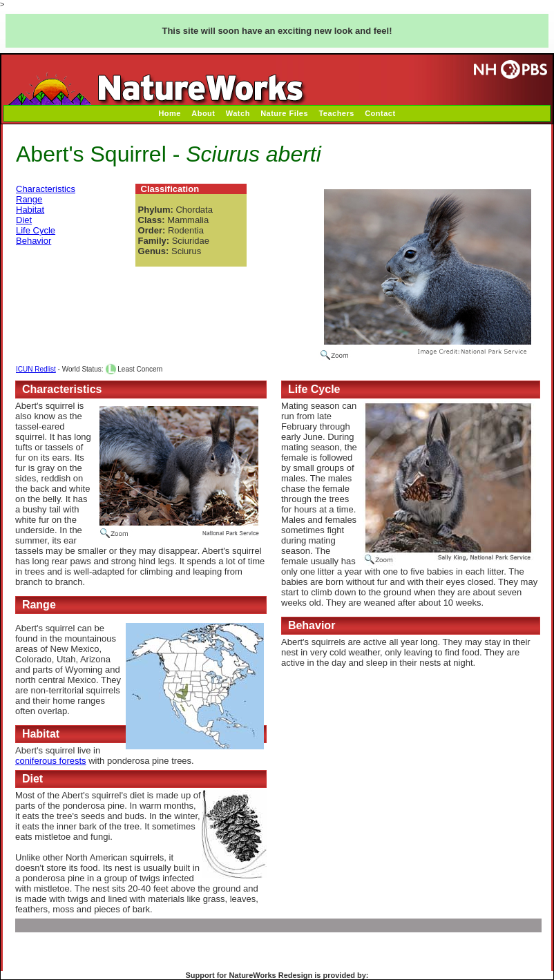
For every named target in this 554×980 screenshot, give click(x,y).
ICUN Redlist (36, 369)
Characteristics (46, 189)
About (203, 113)
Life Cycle (36, 230)
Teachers (336, 113)
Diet (24, 220)
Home (170, 113)
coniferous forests (51, 761)
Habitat (30, 210)
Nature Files (284, 113)
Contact (380, 113)
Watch (238, 113)
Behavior (34, 241)
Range (29, 199)
